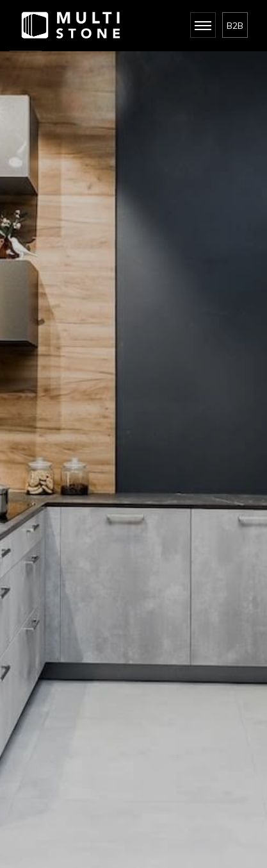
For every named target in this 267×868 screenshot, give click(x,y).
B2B (235, 26)
